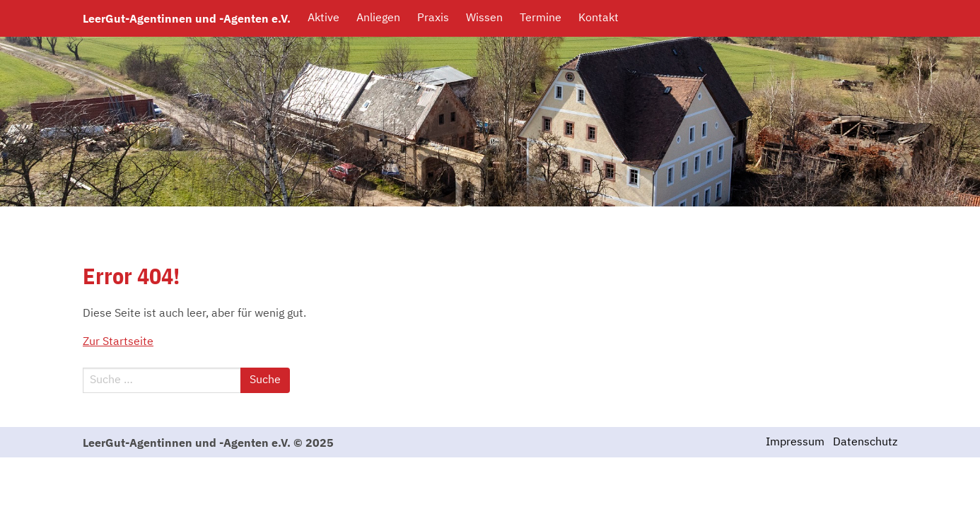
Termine (541, 18)
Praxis (433, 18)
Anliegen (378, 18)
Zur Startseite (118, 342)
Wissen (484, 18)
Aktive (323, 18)
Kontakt (599, 18)
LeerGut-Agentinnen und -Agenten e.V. (187, 18)
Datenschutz (865, 443)
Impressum (795, 443)
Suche (265, 380)
